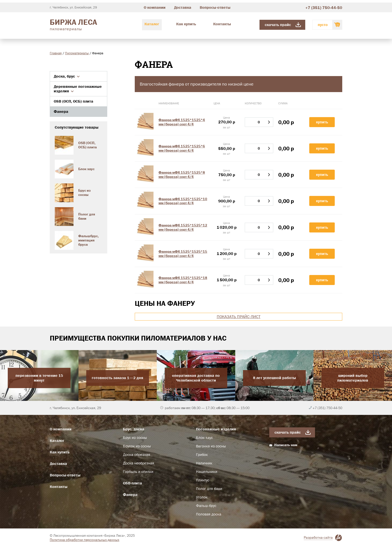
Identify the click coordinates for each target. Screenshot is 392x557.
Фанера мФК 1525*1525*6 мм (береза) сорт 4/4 (182, 148)
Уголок (202, 497)
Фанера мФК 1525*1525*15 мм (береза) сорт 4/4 (183, 254)
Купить (322, 122)
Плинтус (203, 480)
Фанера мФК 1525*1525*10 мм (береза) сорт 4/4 (183, 201)
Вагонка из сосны (211, 446)
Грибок (202, 455)
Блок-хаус (204, 438)
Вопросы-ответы (215, 7)
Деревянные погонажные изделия (78, 89)
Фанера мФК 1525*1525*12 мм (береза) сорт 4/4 (183, 227)
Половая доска (209, 514)
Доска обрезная (137, 455)
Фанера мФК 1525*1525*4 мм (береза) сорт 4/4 (182, 122)
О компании (155, 7)
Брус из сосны (135, 438)
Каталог (152, 24)
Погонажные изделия (216, 429)
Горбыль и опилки (138, 472)
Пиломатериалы (77, 53)
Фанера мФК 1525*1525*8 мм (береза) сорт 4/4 (182, 175)
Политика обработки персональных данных (84, 540)
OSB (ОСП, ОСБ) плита (73, 101)
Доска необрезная (139, 463)
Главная (56, 53)
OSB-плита (132, 483)
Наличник (204, 463)
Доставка (183, 7)
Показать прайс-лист (239, 317)
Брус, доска (134, 429)
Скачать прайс (278, 25)
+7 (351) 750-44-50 (324, 8)
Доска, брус (67, 76)
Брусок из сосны (137, 446)
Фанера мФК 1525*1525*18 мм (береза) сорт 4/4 (183, 280)
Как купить (186, 24)
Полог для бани (209, 489)
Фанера (61, 111)
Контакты (222, 24)
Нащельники (207, 472)
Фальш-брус (206, 506)
